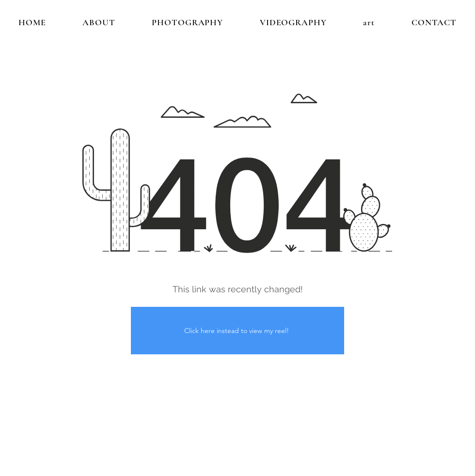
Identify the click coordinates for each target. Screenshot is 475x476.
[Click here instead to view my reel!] (237, 331)
